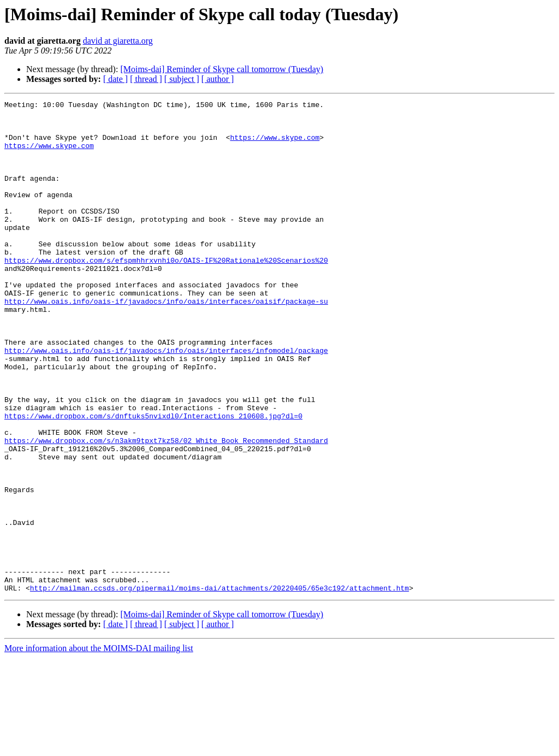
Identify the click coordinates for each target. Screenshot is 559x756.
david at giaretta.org (118, 41)
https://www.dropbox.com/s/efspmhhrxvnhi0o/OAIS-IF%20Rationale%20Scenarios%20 (166, 293)
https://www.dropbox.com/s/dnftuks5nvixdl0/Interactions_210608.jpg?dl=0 (153, 480)
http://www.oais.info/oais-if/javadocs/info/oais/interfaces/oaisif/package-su (166, 342)
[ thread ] (146, 79)
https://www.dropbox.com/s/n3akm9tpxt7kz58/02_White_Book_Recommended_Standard (166, 509)
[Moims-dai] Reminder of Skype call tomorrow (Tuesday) (222, 69)
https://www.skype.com (275, 145)
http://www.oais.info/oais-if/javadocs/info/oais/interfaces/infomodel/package (166, 401)
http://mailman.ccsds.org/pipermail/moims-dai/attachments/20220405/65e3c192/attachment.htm (219, 686)
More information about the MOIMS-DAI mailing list (99, 746)
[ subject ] (182, 79)
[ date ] (115, 79)
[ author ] (218, 79)
